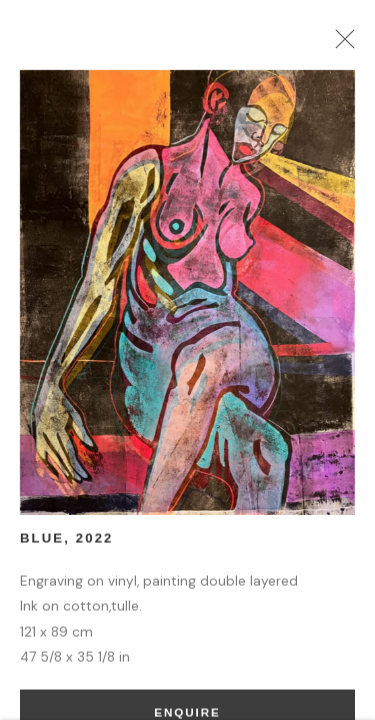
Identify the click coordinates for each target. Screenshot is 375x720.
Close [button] (345, 45)
